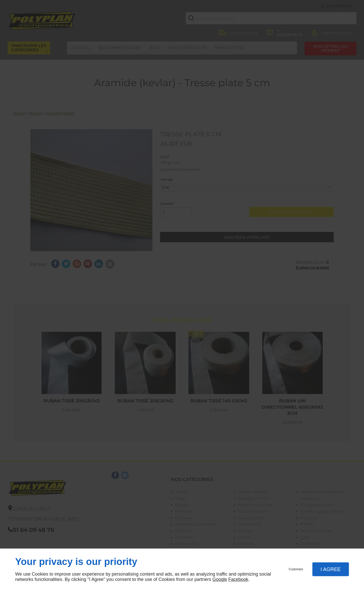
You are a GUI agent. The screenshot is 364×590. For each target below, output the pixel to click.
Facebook (238, 579)
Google (220, 579)
